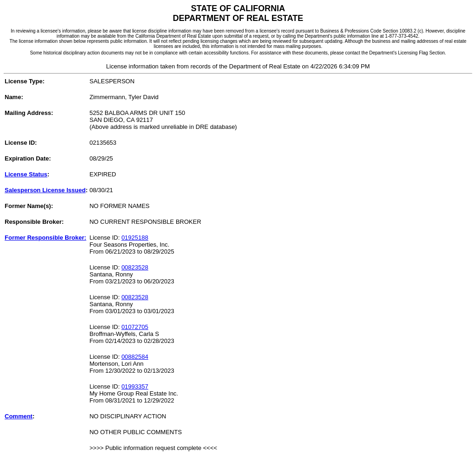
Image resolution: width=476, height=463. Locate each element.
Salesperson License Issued (45, 190)
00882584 (135, 357)
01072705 (135, 327)
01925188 (135, 238)
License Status (26, 174)
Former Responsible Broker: (46, 238)
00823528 (135, 267)
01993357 (135, 386)
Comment (19, 416)
